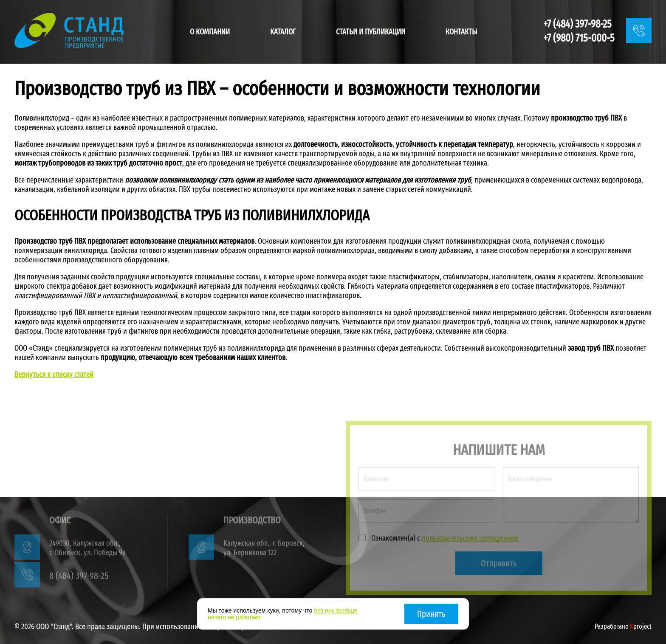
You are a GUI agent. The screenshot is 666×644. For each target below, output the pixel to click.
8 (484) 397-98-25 (79, 578)
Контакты (461, 32)
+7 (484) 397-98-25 (577, 24)
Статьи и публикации (371, 32)
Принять (431, 614)
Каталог (283, 32)
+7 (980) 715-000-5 (579, 38)
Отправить (499, 565)
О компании (210, 32)
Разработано (623, 626)
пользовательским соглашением (470, 540)
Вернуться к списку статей (54, 374)
